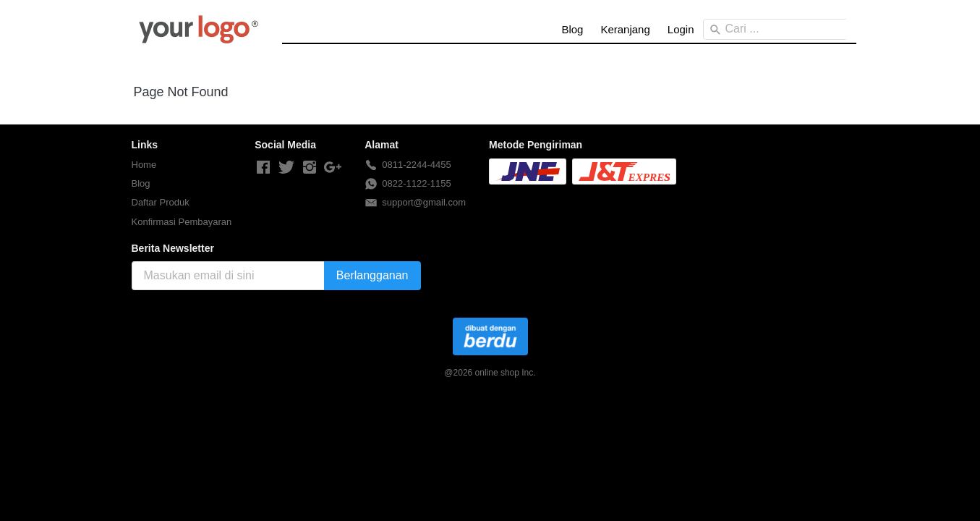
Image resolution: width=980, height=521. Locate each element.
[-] (263, 168)
